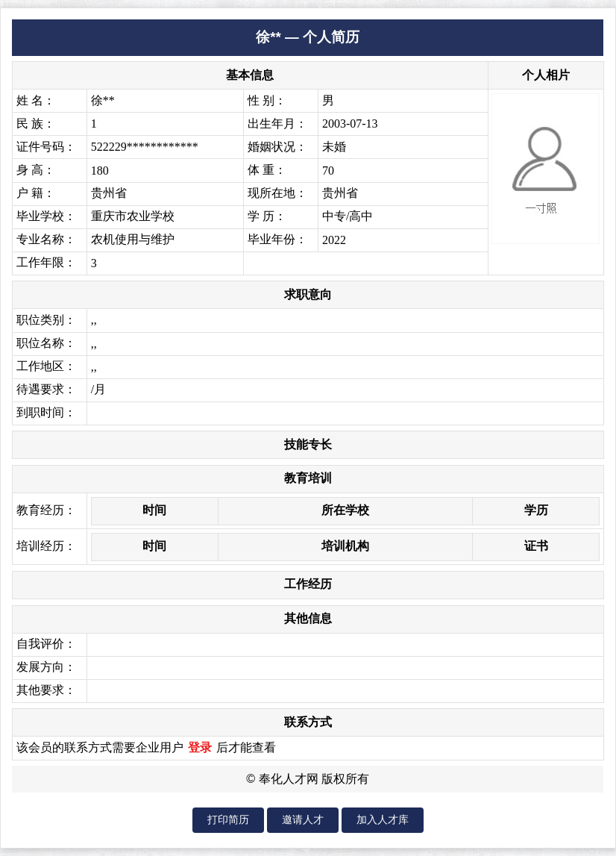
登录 (200, 747)
